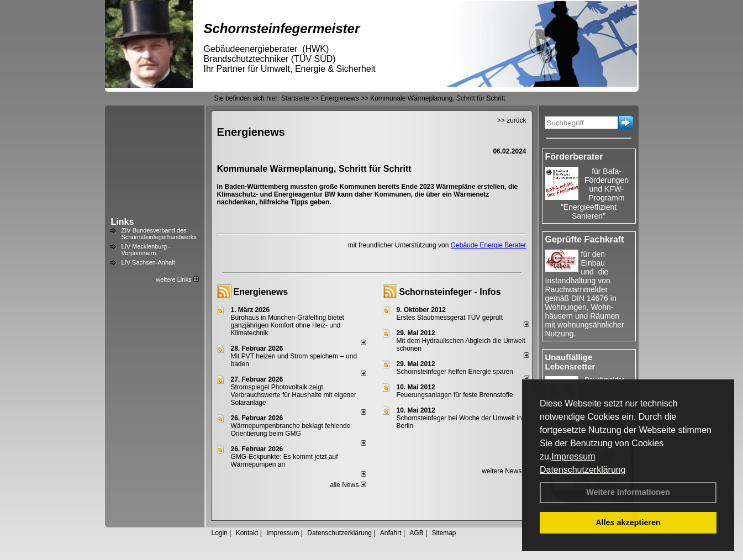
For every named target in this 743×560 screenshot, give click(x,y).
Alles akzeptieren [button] (628, 522)
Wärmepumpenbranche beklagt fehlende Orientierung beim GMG (291, 430)
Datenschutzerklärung (583, 470)
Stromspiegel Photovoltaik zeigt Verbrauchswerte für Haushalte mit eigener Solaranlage (294, 395)
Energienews (261, 292)
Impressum (573, 456)
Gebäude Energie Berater (489, 245)
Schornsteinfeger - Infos (450, 292)
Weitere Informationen (628, 492)
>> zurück (512, 120)
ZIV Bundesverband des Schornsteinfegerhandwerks (159, 234)
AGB (416, 533)
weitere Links (177, 279)
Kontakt (247, 533)
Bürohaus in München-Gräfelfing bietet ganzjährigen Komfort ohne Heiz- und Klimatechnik (288, 325)
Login (220, 533)
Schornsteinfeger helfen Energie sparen (455, 372)
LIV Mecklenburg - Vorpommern (146, 250)
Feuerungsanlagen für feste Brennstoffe (455, 395)
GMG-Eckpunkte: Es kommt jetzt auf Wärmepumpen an (284, 461)
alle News (348, 485)
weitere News (505, 471)
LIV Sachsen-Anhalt (148, 262)
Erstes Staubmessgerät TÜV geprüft (450, 318)
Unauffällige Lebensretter (570, 362)
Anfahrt (391, 533)
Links (123, 222)
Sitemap (444, 533)
